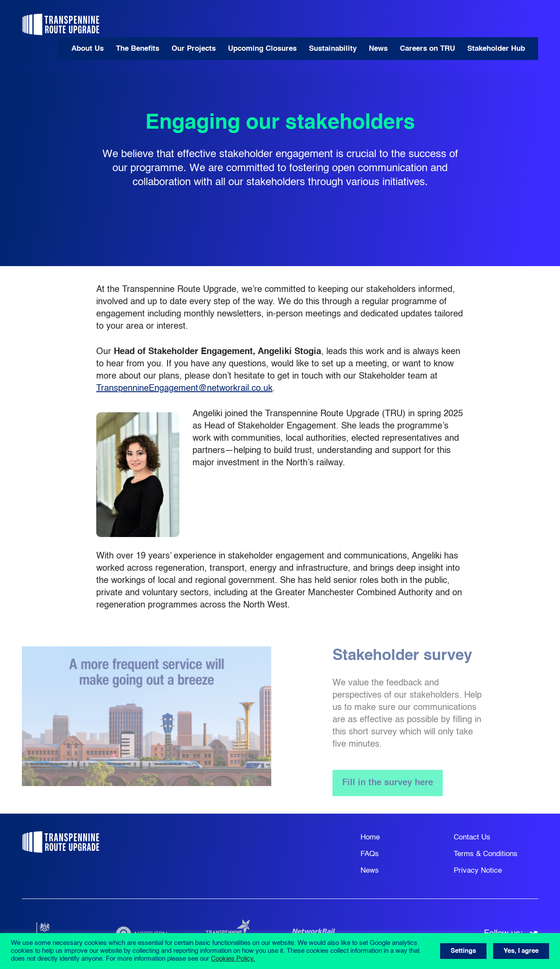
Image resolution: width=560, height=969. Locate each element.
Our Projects (194, 49)
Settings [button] (463, 951)
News (378, 49)
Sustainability (333, 49)
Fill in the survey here (388, 783)
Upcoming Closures (262, 49)
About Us (87, 49)
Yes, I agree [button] (521, 951)
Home (370, 837)
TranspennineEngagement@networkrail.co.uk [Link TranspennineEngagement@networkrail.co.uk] (184, 389)
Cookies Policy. (233, 959)
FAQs (370, 854)
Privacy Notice (478, 871)
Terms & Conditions (486, 854)
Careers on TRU (427, 49)
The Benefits (138, 49)
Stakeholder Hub (496, 49)
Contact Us (472, 837)
